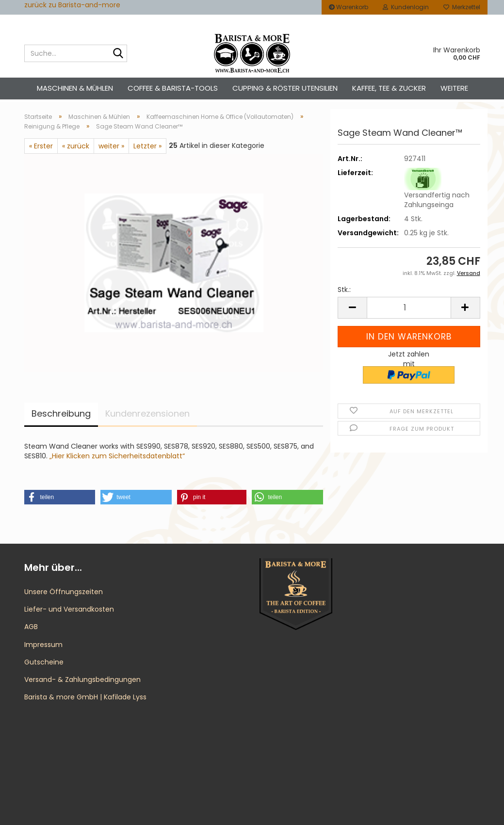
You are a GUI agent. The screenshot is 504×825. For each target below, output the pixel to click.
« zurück (76, 146)
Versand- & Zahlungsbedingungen (82, 679)
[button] (352, 308)
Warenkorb (349, 7)
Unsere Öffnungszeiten (64, 592)
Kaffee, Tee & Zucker (389, 88)
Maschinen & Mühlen (75, 88)
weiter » (111, 146)
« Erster (41, 146)
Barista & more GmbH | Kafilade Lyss (85, 697)
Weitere (454, 88)
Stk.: (344, 290)
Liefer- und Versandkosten (69, 609)
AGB (31, 627)
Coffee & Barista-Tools (173, 88)
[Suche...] (118, 54)
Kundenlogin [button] (406, 7)
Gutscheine (44, 662)
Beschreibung (61, 413)
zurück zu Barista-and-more (72, 5)
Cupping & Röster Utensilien (285, 88)
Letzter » (147, 146)
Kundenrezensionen (147, 413)
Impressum (43, 645)
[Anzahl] (409, 308)
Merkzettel (462, 7)
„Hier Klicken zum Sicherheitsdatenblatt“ (117, 456)
